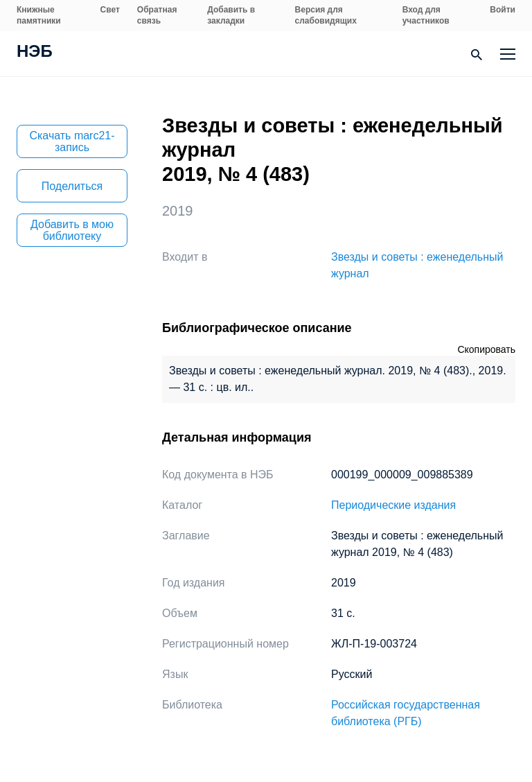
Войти (503, 10)
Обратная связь (157, 15)
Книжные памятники (39, 15)
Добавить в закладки (231, 15)
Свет (110, 10)
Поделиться (72, 186)
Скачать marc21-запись (72, 141)
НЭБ (35, 53)
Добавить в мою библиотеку (72, 230)
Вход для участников (426, 15)
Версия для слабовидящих (326, 15)
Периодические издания (393, 505)
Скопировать (486, 349)
